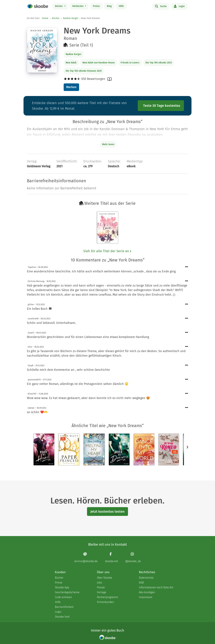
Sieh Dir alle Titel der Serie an (107, 251)
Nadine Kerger (71, 18)
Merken (71, 87)
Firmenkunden (105, 602)
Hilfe (121, 6)
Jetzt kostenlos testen (107, 512)
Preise (96, 6)
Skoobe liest (62, 617)
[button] (187, 447)
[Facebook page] (111, 557)
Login (179, 6)
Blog (109, 6)
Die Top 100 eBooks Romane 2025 (84, 71)
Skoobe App (62, 587)
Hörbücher (78, 6)
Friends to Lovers (130, 63)
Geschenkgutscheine (67, 592)
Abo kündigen (147, 592)
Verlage (102, 592)
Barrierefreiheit (64, 607)
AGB (141, 583)
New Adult (71, 63)
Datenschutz (146, 578)
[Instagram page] (133, 557)
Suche (161, 6)
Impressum (146, 597)
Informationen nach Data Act (156, 587)
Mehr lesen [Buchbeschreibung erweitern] (108, 144)
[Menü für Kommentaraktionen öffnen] (187, 267)
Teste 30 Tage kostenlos (162, 106)
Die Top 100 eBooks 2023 (159, 63)
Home (45, 18)
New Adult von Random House (99, 63)
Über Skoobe (105, 578)
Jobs (99, 583)
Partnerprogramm (107, 597)
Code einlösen (63, 597)
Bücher (59, 6)
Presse (101, 587)
